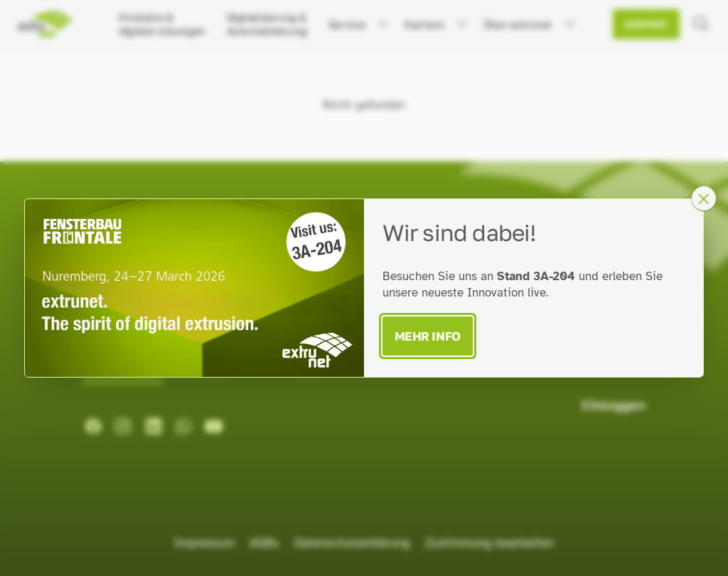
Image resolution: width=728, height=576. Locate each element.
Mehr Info (428, 336)
